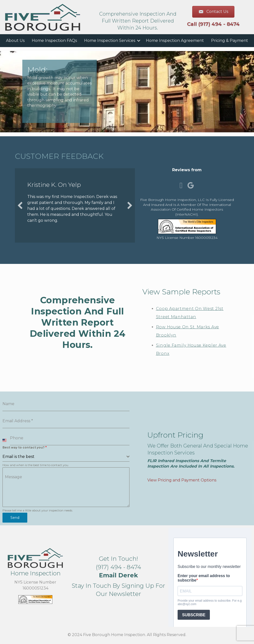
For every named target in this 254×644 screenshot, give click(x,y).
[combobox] (66, 457)
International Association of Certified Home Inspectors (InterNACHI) (191, 210)
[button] (20, 205)
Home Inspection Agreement (175, 41)
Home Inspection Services (110, 41)
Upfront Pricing (175, 435)
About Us (15, 41)
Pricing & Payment (230, 41)
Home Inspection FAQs (54, 41)
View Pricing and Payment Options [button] (182, 480)
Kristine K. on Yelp (54, 185)
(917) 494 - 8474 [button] (118, 567)
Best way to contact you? (25, 447)
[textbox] (64, 457)
